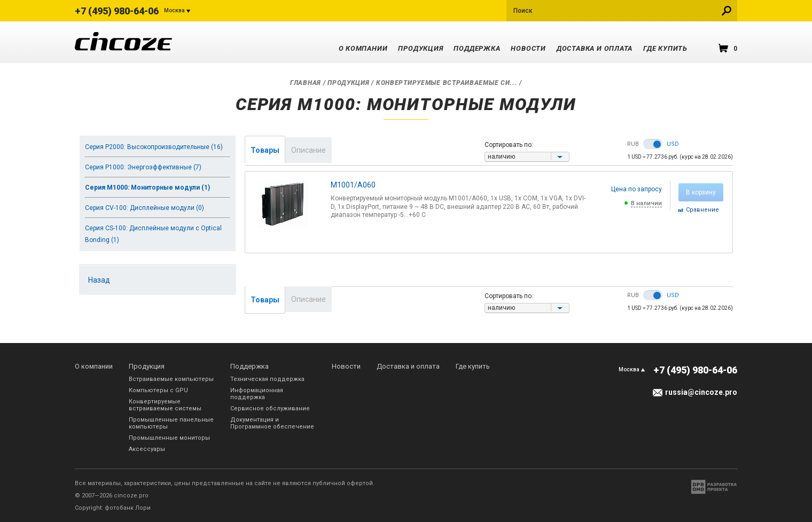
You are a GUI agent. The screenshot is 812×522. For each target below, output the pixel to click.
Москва (174, 10)
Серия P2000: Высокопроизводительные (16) (154, 147)
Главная (306, 83)
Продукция (420, 48)
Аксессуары (147, 449)
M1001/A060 (353, 185)
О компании (363, 48)
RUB (633, 144)
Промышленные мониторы (169, 438)
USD (673, 144)
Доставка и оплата (595, 48)
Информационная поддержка (257, 394)
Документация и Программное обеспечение (272, 423)
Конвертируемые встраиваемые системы (165, 405)
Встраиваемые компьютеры (171, 379)
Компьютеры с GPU (158, 390)
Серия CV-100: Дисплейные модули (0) (145, 208)
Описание (309, 150)
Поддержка (477, 48)
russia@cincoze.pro (701, 392)
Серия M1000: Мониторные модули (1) (147, 188)
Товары (265, 150)
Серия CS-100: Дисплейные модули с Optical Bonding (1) (153, 234)
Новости (528, 48)
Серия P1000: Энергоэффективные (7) (143, 167)
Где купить (665, 48)
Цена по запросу (637, 189)
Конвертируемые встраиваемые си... (447, 83)
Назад (99, 280)
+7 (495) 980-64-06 (117, 11)
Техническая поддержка (267, 379)
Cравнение (702, 210)
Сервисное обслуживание (270, 408)
